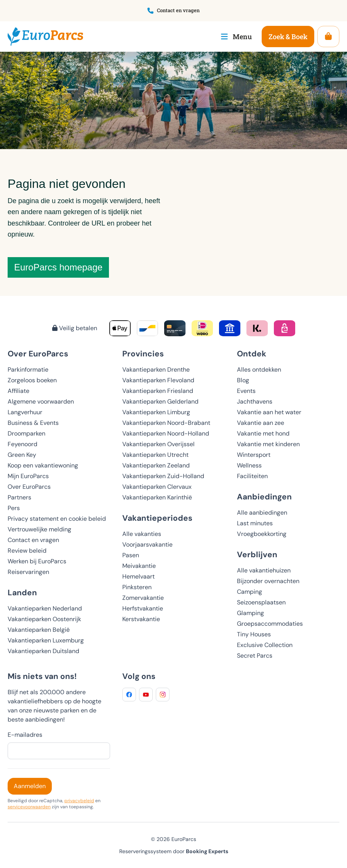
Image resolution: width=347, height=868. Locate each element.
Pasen (131, 555)
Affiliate (18, 391)
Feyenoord (22, 444)
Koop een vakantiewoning (43, 465)
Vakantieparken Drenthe (156, 370)
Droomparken (26, 433)
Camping (249, 592)
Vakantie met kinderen (268, 444)
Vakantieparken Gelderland (160, 401)
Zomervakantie (143, 598)
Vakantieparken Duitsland (43, 651)
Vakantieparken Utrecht (155, 455)
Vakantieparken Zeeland (156, 465)
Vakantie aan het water (269, 412)
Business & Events (33, 423)
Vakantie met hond (263, 433)
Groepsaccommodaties (270, 624)
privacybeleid (79, 801)
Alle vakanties (142, 534)
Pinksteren (137, 587)
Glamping (250, 613)
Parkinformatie (28, 370)
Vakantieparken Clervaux (157, 487)
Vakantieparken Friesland (158, 391)
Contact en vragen (33, 540)
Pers (14, 508)
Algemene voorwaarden (41, 401)
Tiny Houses (254, 634)
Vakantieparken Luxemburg (46, 640)
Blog (243, 380)
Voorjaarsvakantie (147, 544)
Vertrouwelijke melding (39, 529)
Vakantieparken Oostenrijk (44, 619)
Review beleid (27, 551)
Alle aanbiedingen (262, 513)
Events (246, 391)
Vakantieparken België (39, 630)
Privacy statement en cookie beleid (57, 519)
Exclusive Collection (265, 645)
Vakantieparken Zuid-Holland (163, 476)
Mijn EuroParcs (28, 476)
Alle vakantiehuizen (264, 570)
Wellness (249, 465)
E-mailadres (25, 735)
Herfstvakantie (143, 608)
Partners (19, 497)
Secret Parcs (255, 656)
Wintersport (254, 455)
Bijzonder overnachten (268, 581)
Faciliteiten (252, 476)
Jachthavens (255, 401)
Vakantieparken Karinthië (157, 497)
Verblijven (257, 554)
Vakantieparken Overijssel (158, 444)
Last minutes (255, 523)
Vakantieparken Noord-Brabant (166, 423)
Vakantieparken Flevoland (158, 380)
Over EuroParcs (29, 487)
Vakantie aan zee (261, 423)
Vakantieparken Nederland (45, 608)
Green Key (22, 455)
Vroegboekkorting (262, 534)
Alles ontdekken (259, 370)
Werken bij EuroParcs (37, 561)
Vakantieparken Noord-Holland (166, 433)
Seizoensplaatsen (261, 602)
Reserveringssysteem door (174, 851)
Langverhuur (25, 412)
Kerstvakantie (141, 619)
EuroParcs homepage (58, 267)
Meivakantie (139, 566)
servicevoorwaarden (29, 807)
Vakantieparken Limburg (156, 412)
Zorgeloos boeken (32, 380)
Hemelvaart (138, 576)
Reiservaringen (28, 572)
